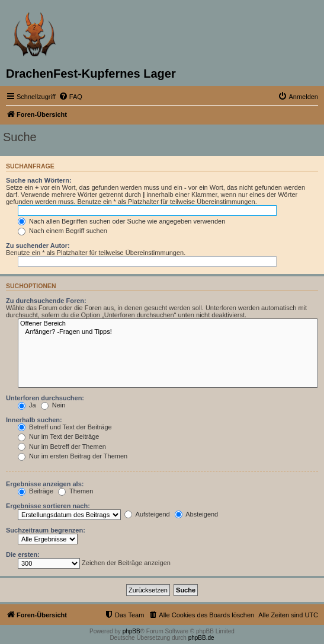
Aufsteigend (147, 514)
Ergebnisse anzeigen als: (45, 484)
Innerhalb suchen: (34, 420)
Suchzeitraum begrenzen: (46, 530)
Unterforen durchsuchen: (45, 398)
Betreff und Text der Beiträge (65, 427)
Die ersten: (23, 554)
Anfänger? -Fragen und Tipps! (168, 332)
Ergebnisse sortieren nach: (48, 506)
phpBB (131, 631)
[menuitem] (70, 97)
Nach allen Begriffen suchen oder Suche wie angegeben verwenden (121, 221)
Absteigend (197, 514)
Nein (53, 405)
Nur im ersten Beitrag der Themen (73, 456)
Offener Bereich (168, 324)
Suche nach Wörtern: (39, 180)
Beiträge (36, 491)
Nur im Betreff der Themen (62, 447)
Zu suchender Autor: (38, 246)
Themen (76, 491)
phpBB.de (201, 638)
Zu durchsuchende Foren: (46, 301)
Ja (27, 405)
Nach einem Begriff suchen (62, 231)
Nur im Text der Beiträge (58, 436)
